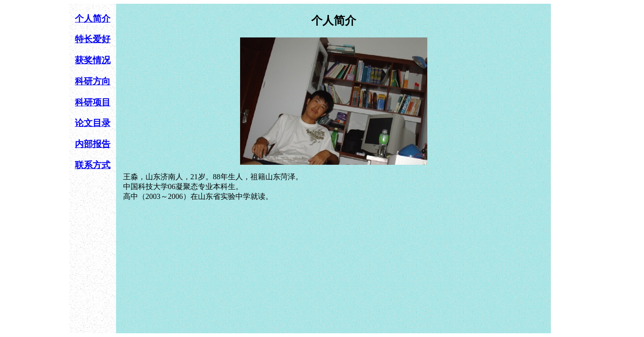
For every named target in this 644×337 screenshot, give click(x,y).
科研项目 (93, 102)
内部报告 (93, 144)
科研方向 (93, 81)
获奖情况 (93, 60)
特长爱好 (93, 39)
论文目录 (93, 123)
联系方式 (93, 165)
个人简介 (93, 18)
